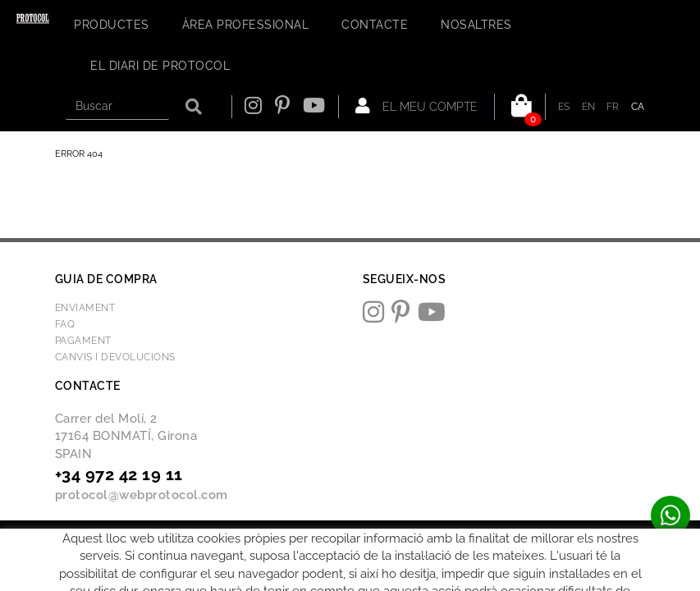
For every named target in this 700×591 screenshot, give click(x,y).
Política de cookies (115, 539)
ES (564, 107)
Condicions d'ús (271, 539)
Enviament (85, 308)
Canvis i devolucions (115, 357)
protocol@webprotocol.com (142, 495)
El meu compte (416, 106)
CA (638, 107)
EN (589, 107)
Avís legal (197, 539)
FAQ (65, 324)
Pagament (83, 341)
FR (613, 107)
